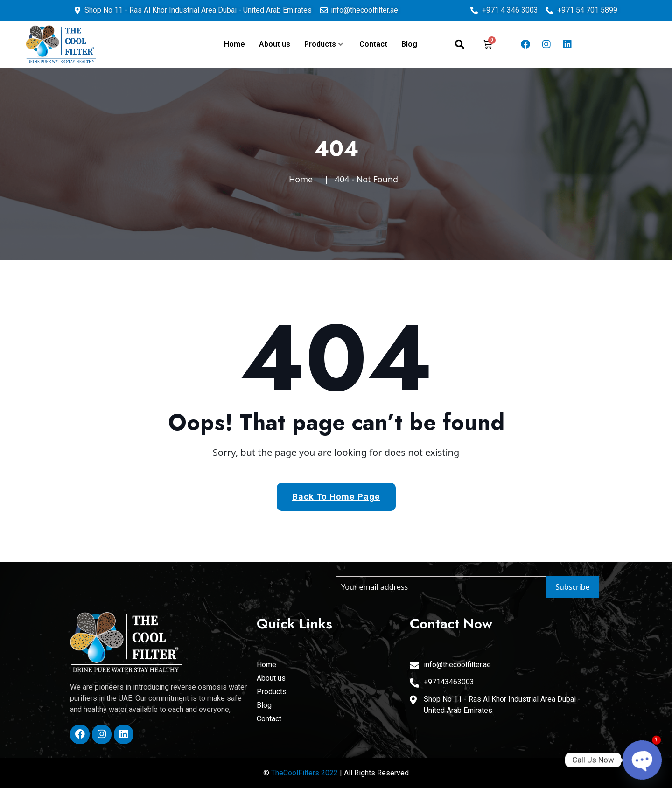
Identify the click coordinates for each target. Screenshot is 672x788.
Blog (409, 44)
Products (324, 44)
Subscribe (572, 587)
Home (234, 44)
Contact (373, 44)
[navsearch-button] (460, 44)
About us (275, 44)
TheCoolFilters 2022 (304, 773)
